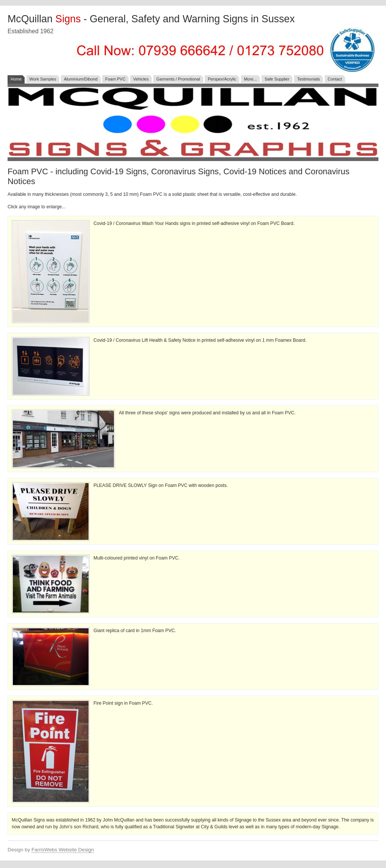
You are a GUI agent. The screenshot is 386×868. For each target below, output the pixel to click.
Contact (335, 79)
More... (251, 79)
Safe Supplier (277, 79)
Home (16, 79)
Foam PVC (115, 79)
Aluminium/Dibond (81, 79)
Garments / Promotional (178, 79)
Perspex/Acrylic (222, 79)
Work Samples (43, 79)
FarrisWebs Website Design (63, 850)
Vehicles (141, 79)
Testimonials (308, 79)
